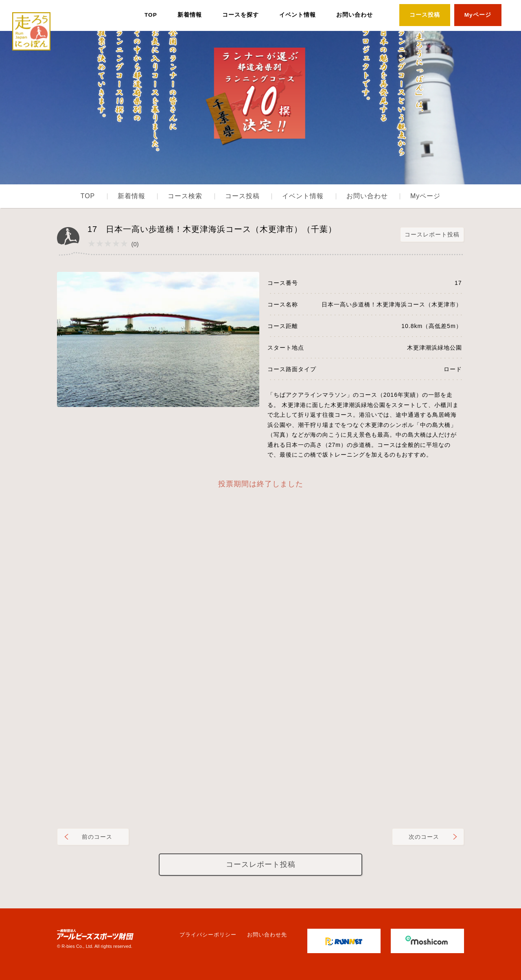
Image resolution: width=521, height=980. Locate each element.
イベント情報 (298, 15)
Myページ (478, 15)
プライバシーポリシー (208, 935)
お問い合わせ (355, 15)
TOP (151, 15)
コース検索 (185, 196)
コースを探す (241, 15)
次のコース (424, 837)
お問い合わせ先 (267, 935)
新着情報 (190, 15)
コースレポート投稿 (432, 234)
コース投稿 (425, 15)
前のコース (97, 837)
